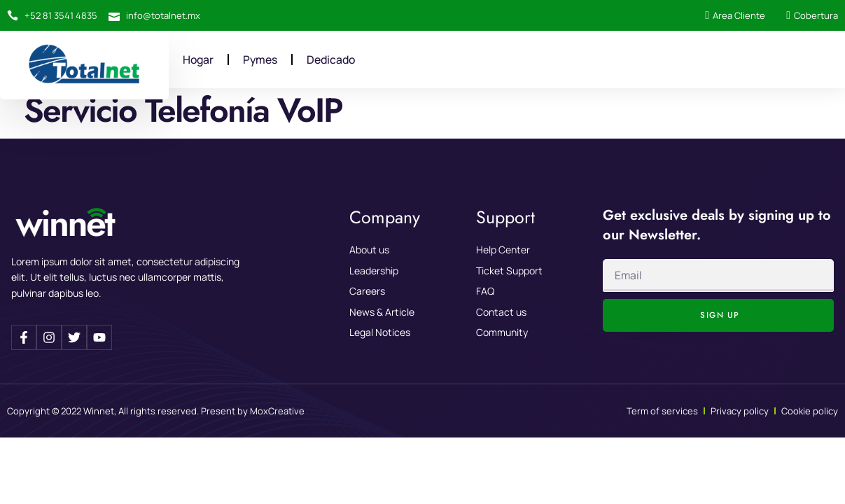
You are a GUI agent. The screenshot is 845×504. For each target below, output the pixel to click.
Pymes (262, 59)
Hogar (199, 59)
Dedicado (334, 59)
